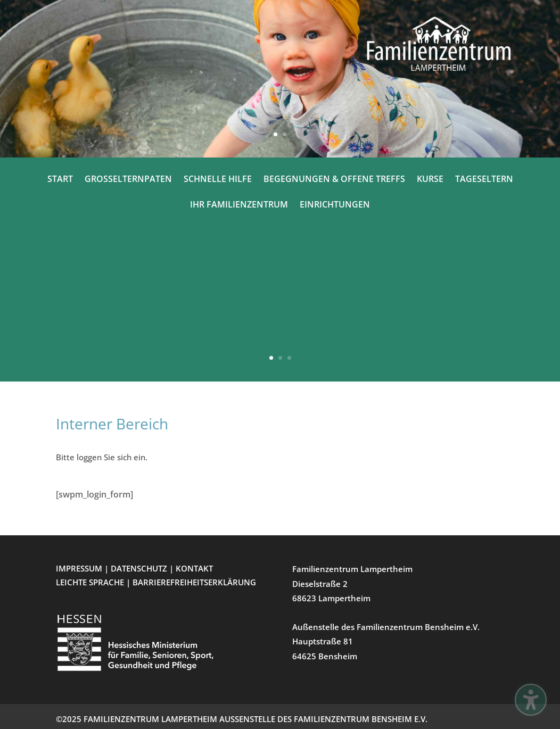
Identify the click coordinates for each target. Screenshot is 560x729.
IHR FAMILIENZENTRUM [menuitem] (239, 205)
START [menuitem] (60, 180)
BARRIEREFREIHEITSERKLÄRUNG (194, 582)
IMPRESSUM (79, 568)
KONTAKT (194, 568)
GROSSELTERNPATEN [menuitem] (128, 180)
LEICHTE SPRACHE (91, 582)
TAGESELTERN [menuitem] (484, 180)
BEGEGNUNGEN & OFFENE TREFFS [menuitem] (334, 180)
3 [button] (289, 358)
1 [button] (275, 134)
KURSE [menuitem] (430, 180)
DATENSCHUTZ (139, 568)
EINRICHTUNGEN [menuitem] (335, 205)
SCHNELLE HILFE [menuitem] (218, 180)
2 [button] (285, 134)
